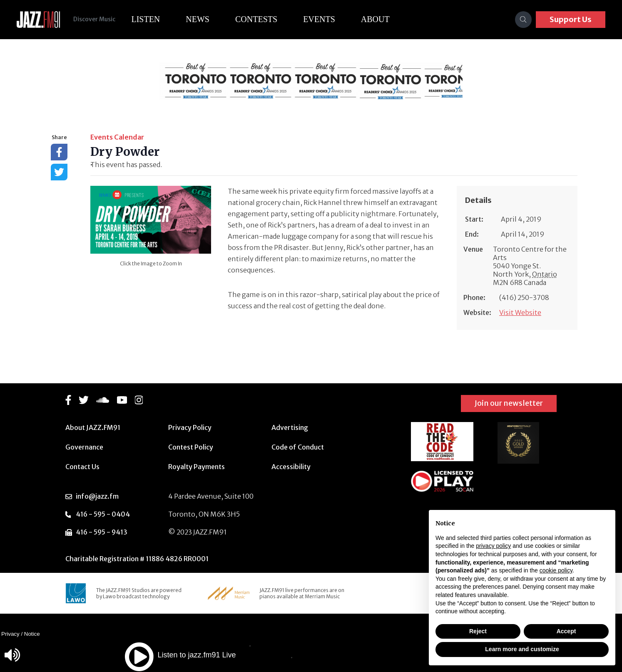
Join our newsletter (509, 403)
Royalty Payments (197, 467)
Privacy (10, 634)
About (375, 19)
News (198, 19)
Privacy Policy (190, 427)
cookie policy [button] (556, 570)
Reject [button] (478, 631)
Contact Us (82, 467)
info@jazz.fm (97, 496)
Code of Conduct (298, 447)
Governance (84, 447)
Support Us (571, 19)
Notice (32, 634)
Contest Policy (191, 447)
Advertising (290, 427)
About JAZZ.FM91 (93, 427)
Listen (146, 19)
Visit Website (520, 312)
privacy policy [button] (493, 546)
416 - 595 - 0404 (103, 514)
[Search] (523, 20)
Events (319, 19)
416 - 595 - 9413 (102, 532)
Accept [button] (566, 631)
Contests (256, 19)
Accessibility (291, 467)
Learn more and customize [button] (522, 649)
